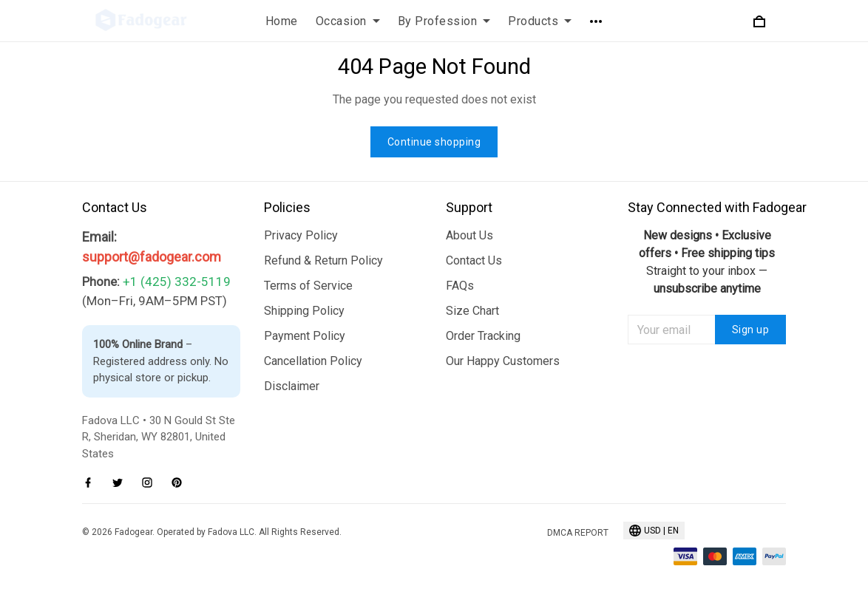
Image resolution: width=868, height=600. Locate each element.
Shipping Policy (304, 311)
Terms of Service (308, 286)
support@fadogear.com (152, 257)
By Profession (444, 21)
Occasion (348, 21)
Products (540, 21)
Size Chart (472, 311)
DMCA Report (578, 533)
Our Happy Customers (503, 361)
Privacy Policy (301, 235)
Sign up (751, 330)
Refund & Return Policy (323, 260)
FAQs (460, 286)
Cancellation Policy (313, 361)
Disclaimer (292, 386)
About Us (469, 235)
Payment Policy (305, 336)
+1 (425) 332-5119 (177, 282)
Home (282, 21)
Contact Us (474, 260)
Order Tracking (483, 336)
